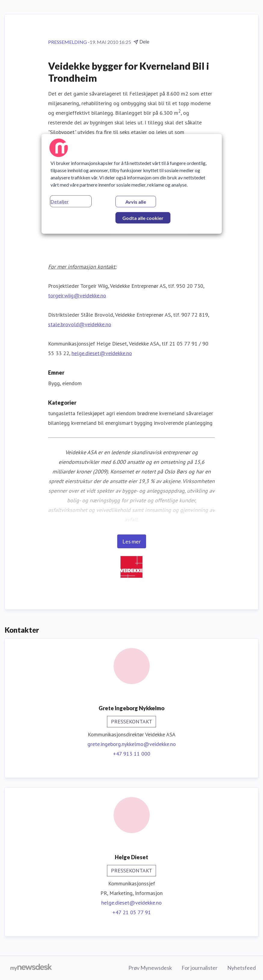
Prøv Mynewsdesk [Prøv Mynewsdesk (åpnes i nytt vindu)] (150, 968)
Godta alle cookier (143, 218)
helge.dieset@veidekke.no (102, 353)
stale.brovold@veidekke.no (80, 324)
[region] (132, 184)
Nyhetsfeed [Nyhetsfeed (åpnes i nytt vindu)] (242, 968)
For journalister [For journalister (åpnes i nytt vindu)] (200, 968)
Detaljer (60, 201)
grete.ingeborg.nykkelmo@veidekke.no (132, 744)
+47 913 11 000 (132, 754)
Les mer (132, 541)
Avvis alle (136, 202)
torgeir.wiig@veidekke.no (77, 295)
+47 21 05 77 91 (132, 912)
